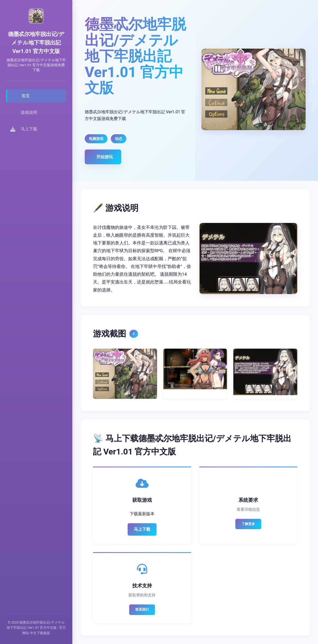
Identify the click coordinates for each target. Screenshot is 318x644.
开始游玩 (105, 157)
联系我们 (142, 609)
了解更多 (248, 524)
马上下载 (142, 529)
